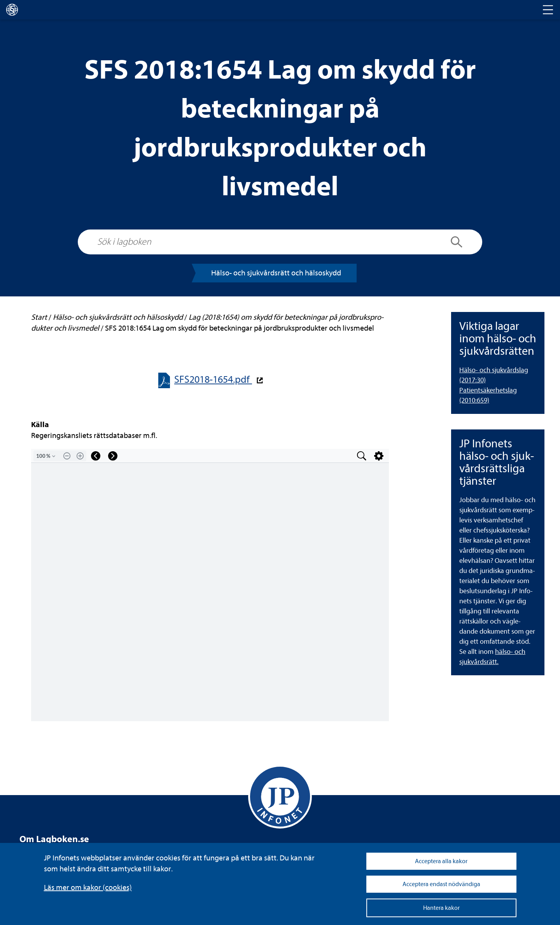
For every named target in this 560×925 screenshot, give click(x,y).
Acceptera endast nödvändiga (441, 884)
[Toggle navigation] (548, 10)
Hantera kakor (441, 908)
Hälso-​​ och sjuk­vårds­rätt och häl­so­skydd (276, 273)
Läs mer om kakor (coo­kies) (88, 887)
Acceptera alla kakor (441, 861)
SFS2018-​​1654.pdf (213, 379)
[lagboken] (12, 10)
